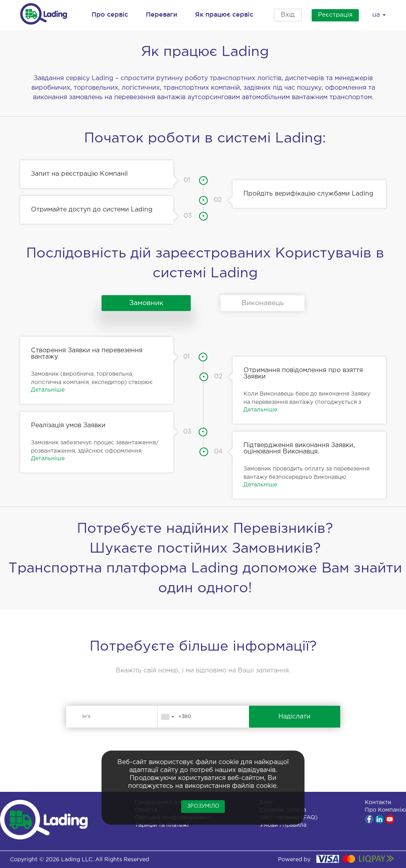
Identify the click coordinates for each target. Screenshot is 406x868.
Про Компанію (385, 810)
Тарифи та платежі (162, 825)
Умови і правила (283, 825)
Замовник (144, 303)
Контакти (378, 803)
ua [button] (379, 15)
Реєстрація (332, 15)
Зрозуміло (203, 806)
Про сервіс (110, 14)
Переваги (162, 14)
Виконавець (262, 303)
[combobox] (167, 717)
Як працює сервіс (224, 14)
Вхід (284, 15)
